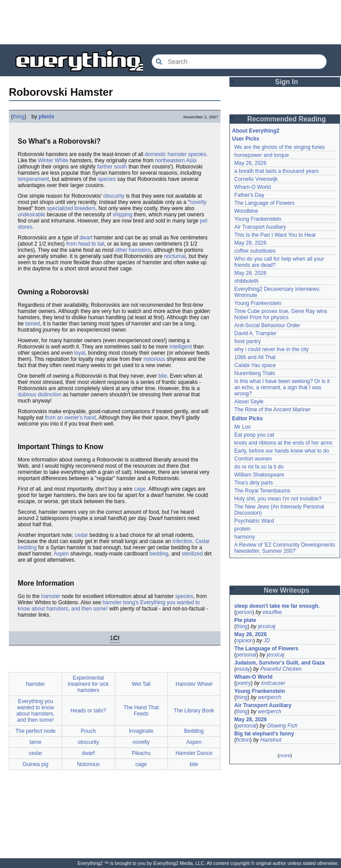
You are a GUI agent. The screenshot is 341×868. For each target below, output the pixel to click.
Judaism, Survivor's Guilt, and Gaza (279, 663)
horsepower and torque (262, 155)
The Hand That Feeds (141, 711)
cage (140, 489)
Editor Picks (247, 418)
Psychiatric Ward (254, 521)
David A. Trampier (255, 333)
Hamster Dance (194, 753)
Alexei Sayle (249, 402)
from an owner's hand (70, 418)
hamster (51, 596)
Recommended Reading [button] (287, 119)
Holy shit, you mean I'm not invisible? (278, 499)
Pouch (88, 731)
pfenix (46, 117)
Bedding (194, 731)
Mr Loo (242, 427)
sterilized (192, 554)
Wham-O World (252, 187)
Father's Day (249, 195)
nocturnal (175, 256)
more (285, 755)
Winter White (53, 160)
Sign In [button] (287, 82)
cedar (81, 535)
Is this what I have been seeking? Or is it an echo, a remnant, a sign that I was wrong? (283, 387)
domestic (155, 154)
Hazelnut (271, 740)
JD (267, 641)
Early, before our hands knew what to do (282, 451)
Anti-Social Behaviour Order (267, 325)
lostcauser (273, 683)
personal (246, 655)
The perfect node (36, 731)
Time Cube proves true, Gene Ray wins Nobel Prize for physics (281, 314)
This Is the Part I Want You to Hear (275, 235)
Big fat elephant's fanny (264, 734)
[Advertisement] (170, 22)
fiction (243, 740)
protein (242, 529)
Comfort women (253, 459)
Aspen (61, 554)
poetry (243, 683)
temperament (33, 179)
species (107, 179)
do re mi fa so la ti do (259, 467)
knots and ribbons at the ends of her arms (283, 443)
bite (163, 376)
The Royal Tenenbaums (262, 491)
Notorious (88, 764)
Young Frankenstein (258, 219)
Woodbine (246, 211)
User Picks (246, 139)
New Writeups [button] (287, 590)
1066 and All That (255, 357)
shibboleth (246, 281)
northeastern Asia (176, 160)
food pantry (248, 341)
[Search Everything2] (239, 62)
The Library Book (194, 711)
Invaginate (141, 731)
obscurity (114, 196)
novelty (198, 202)
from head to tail (85, 244)
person (244, 612)
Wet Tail (141, 684)
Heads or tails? (88, 711)
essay (243, 669)
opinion (245, 641)
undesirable (31, 215)
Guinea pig (35, 764)
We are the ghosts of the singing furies (280, 147)
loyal (79, 353)
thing (19, 117)
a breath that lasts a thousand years (277, 171)
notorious (154, 359)
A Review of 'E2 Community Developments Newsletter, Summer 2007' (285, 548)
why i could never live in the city (271, 349)
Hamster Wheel (194, 684)
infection (183, 541)
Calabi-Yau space (255, 365)
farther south (112, 167)
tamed (33, 324)
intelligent (181, 347)
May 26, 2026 (250, 163)
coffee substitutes (255, 251)
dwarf (86, 238)
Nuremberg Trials (255, 373)
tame (36, 742)
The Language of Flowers (264, 203)
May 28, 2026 (250, 243)
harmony (245, 537)
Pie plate (245, 620)
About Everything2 (256, 131)
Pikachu (141, 753)
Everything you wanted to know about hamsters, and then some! (35, 711)
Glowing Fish (282, 726)
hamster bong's (120, 602)
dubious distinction (40, 395)
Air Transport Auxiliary (260, 227)
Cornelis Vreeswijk (256, 179)
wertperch (269, 697)
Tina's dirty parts (254, 483)
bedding (159, 554)
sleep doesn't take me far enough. (277, 606)
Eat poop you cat (254, 435)
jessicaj (266, 626)
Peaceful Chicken (281, 669)
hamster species (187, 154)
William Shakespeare (259, 475)
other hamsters (133, 250)
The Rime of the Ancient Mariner (272, 410)
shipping (122, 215)
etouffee (272, 612)
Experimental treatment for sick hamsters (88, 684)
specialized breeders (71, 208)
